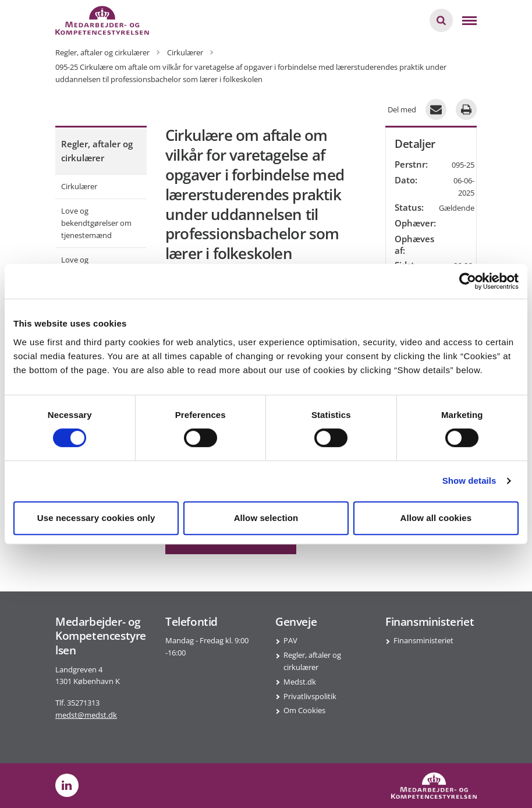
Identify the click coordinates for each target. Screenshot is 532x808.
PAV (290, 640)
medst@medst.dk (86, 715)
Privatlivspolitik (310, 696)
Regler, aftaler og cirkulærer (97, 151)
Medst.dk (300, 682)
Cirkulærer (79, 186)
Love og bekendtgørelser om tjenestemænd (96, 223)
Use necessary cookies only (96, 518)
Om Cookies (304, 710)
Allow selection (266, 518)
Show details (469, 481)
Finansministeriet (423, 640)
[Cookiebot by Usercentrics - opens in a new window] (468, 281)
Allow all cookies (436, 518)
